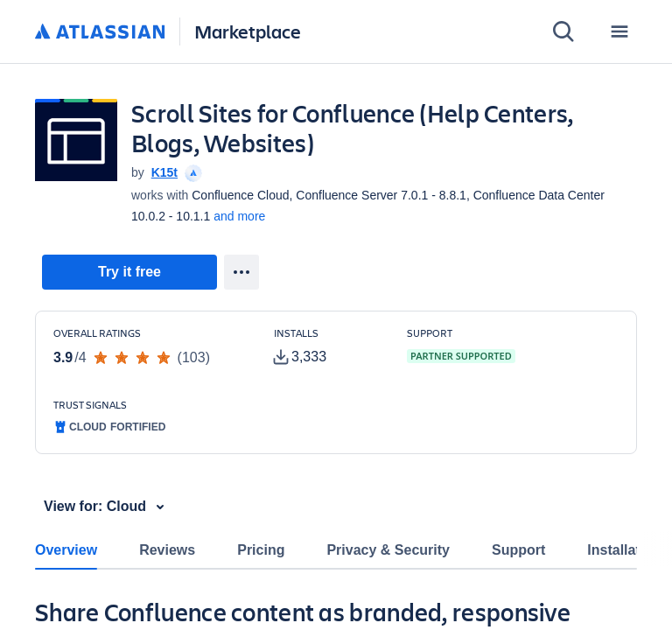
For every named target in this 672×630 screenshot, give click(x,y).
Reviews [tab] (167, 550)
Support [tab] (518, 550)
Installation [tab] (624, 550)
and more (239, 216)
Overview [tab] (66, 550)
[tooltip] (192, 172)
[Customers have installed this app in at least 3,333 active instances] (326, 347)
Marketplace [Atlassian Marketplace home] (248, 31)
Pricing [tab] (261, 550)
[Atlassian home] (100, 32)
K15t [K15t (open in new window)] (164, 172)
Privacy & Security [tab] (388, 550)
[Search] (563, 31)
